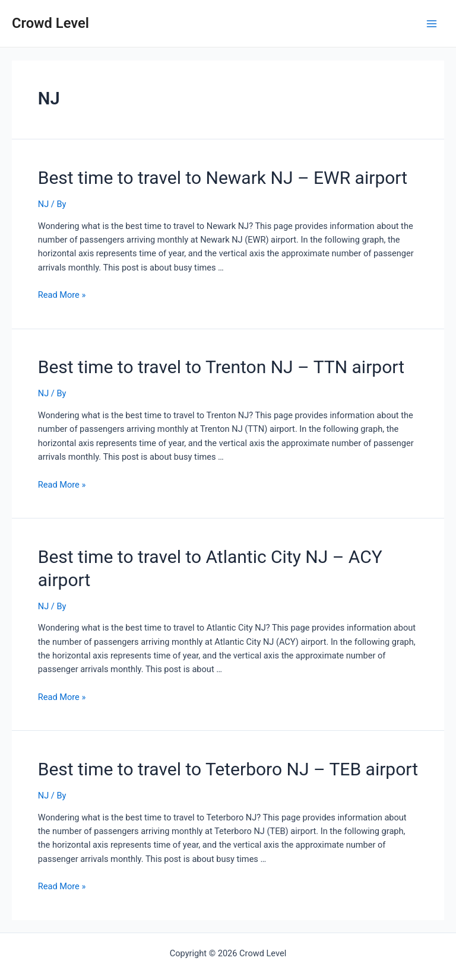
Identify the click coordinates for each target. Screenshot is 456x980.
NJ (43, 204)
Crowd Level (50, 23)
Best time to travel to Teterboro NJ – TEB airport (228, 769)
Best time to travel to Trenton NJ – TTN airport (221, 367)
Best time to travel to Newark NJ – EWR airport (223, 178)
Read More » (62, 295)
